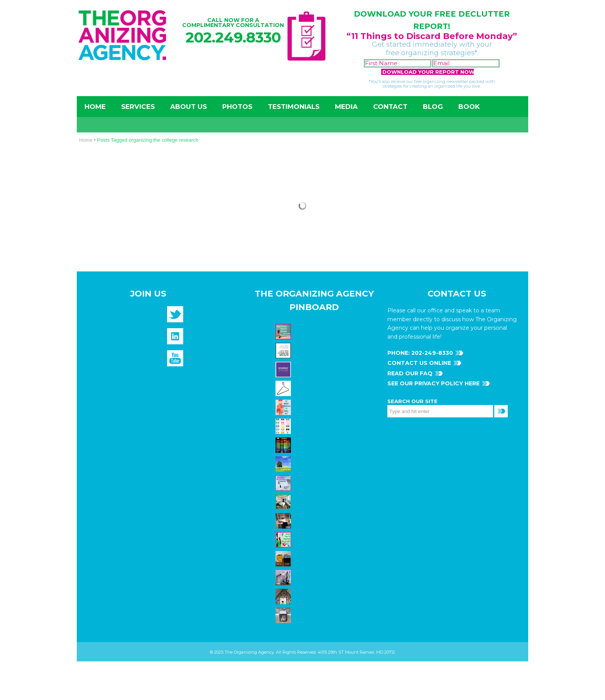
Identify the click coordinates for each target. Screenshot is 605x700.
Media (346, 107)
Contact (390, 107)
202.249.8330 (233, 37)
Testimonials (294, 107)
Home (95, 107)
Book (469, 107)
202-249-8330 (431, 353)
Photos (237, 107)
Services (138, 107)
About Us (188, 107)
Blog (433, 107)
